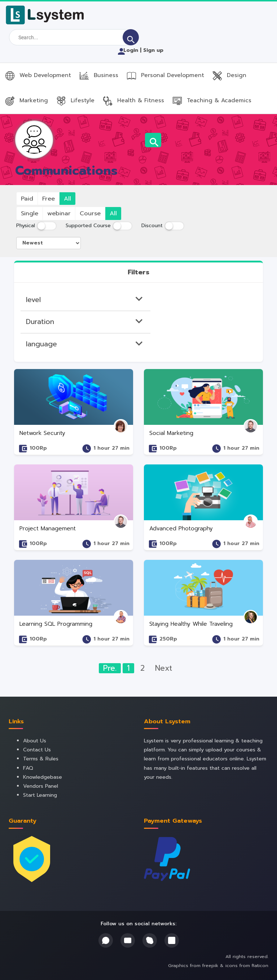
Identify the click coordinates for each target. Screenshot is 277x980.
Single (30, 213)
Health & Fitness (134, 100)
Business (99, 75)
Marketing (27, 100)
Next (164, 668)
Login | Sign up (140, 50)
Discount (152, 226)
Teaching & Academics (212, 100)
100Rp (38, 448)
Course (90, 213)
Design (230, 75)
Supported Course (88, 226)
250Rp (168, 639)
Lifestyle (76, 100)
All (67, 199)
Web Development (38, 75)
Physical (26, 226)
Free (49, 199)
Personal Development (166, 75)
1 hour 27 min (111, 448)
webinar (59, 213)
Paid (27, 199)
